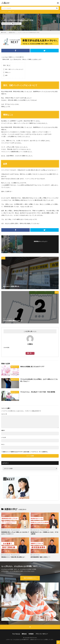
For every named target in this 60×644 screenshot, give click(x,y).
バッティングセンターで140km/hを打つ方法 (28, 32)
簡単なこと (7, 72)
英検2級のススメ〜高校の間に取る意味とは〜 (13, 557)
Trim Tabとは (16, 634)
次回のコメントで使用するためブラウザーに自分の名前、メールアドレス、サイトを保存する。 (26, 452)
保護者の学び (17, 24)
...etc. (13, 12)
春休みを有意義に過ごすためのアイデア (32, 367)
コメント (4, 414)
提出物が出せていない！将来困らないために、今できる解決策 (44, 533)
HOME (4, 32)
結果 (5, 75)
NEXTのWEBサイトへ (30, 578)
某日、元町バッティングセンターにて (13, 69)
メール (4, 437)
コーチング (4, 12)
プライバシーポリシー (42, 634)
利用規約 (31, 634)
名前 (3, 430)
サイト (3, 444)
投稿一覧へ (30, 353)
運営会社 (24, 634)
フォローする (41, 244)
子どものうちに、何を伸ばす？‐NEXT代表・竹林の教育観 (38, 392)
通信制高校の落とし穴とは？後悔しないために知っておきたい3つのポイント (15, 533)
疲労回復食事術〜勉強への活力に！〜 (40, 557)
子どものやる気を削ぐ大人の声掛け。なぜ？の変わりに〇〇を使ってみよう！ (39, 380)
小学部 (9, 12)
